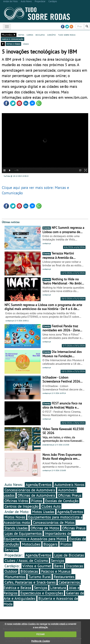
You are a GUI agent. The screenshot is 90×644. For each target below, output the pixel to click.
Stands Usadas (16, 528)
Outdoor (11, 571)
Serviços (11, 550)
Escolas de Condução (62, 501)
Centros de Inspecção (22, 506)
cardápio (51, 35)
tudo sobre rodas (67, 35)
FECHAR (40, 634)
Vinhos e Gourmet (37, 566)
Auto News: (14, 485)
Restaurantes (64, 577)
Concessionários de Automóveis (30, 490)
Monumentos (15, 577)
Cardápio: (13, 566)
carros (30, 35)
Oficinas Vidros (16, 501)
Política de (40, 641)
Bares (59, 566)
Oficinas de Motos (45, 528)
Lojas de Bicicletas (69, 555)
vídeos (26, 44)
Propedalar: (14, 555)
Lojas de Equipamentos (23, 533)
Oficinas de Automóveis (36, 495)
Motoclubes (31, 544)
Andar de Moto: (17, 512)
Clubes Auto (51, 506)
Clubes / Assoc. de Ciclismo (26, 560)
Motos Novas (15, 517)
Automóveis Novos (69, 485)
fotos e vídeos (13, 44)
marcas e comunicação (13, 39)
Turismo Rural (40, 577)
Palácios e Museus (56, 571)
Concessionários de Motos (54, 522)
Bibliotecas (29, 571)
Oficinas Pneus (70, 495)
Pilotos (37, 501)
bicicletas (40, 35)
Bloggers (50, 544)
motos (21, 35)
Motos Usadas (43, 512)
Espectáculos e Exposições (42, 593)
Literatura (58, 588)
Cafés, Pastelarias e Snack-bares (30, 582)
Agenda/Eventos (39, 485)
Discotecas (75, 566)
